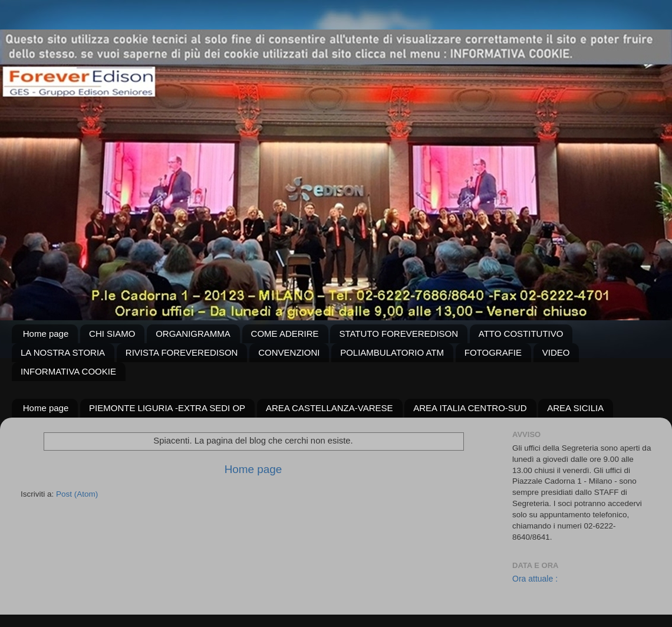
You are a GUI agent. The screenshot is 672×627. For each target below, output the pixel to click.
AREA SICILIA (575, 408)
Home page (46, 334)
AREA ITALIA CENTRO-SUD (470, 408)
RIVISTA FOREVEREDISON (182, 352)
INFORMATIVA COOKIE (68, 371)
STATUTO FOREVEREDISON (398, 334)
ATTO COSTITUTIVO (521, 334)
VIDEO (556, 352)
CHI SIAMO (112, 334)
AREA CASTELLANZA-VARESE (330, 408)
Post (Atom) (77, 494)
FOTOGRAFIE (493, 352)
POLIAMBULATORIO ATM (392, 352)
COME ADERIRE (285, 334)
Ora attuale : (535, 579)
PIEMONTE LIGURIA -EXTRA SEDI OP (167, 408)
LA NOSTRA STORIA (63, 352)
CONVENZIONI (289, 352)
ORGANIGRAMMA (193, 334)
